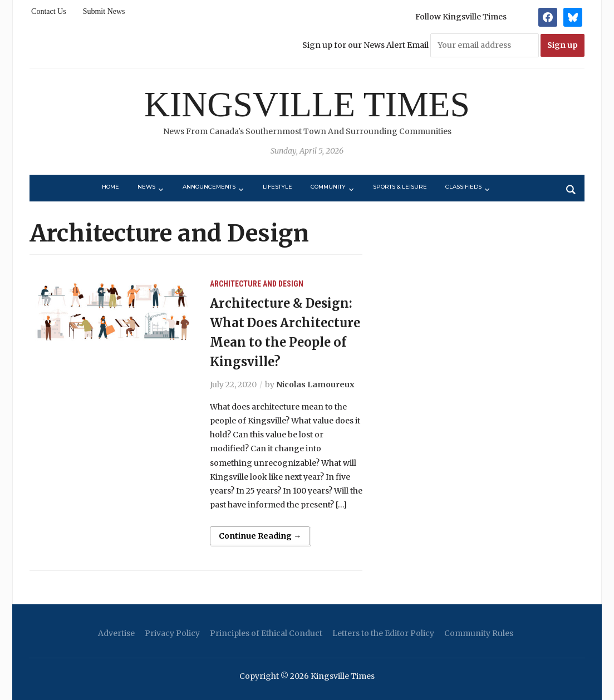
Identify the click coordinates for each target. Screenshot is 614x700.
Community (328, 187)
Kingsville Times (307, 104)
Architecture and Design (257, 284)
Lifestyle (277, 187)
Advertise (116, 633)
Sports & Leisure (400, 187)
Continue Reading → (260, 536)
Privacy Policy (172, 633)
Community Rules (479, 633)
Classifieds (463, 187)
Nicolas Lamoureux (315, 384)
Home (110, 187)
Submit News (104, 11)
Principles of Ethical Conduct (266, 633)
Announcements (209, 187)
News (146, 187)
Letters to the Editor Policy (383, 633)
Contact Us (49, 11)
